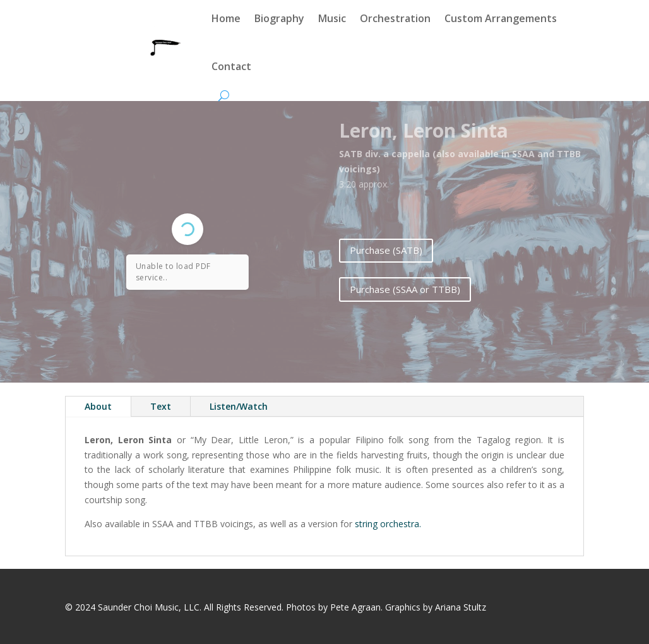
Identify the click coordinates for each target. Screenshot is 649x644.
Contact (231, 66)
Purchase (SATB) (386, 250)
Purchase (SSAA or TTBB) (405, 289)
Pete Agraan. (356, 607)
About (98, 406)
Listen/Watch (239, 406)
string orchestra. (387, 524)
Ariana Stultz (461, 607)
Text (161, 406)
